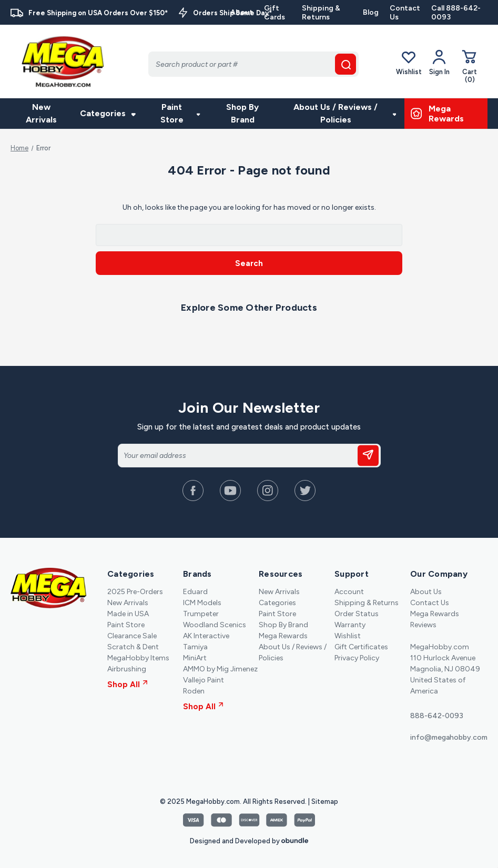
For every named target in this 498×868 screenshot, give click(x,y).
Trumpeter (201, 614)
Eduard (195, 592)
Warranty (350, 625)
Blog (371, 12)
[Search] (253, 64)
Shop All (128, 685)
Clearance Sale (132, 636)
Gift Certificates (361, 647)
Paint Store (180, 113)
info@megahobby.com (449, 737)
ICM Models (202, 603)
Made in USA (128, 614)
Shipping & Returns (321, 13)
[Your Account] (439, 63)
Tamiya (195, 647)
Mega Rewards (283, 636)
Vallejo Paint (204, 680)
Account (349, 592)
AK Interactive (206, 636)
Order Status (357, 614)
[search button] (345, 64)
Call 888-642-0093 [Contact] (456, 13)
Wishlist (409, 62)
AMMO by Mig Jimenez (220, 669)
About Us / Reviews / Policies (345, 113)
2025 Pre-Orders (135, 592)
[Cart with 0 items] (470, 66)
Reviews (423, 625)
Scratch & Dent (133, 647)
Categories (108, 113)
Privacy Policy (357, 658)
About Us (426, 592)
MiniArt (195, 658)
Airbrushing (127, 669)
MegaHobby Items (138, 658)
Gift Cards (275, 13)
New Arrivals (41, 113)
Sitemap (325, 801)
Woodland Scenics (215, 625)
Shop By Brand (242, 113)
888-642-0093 (437, 716)
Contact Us (405, 13)
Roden (194, 691)
